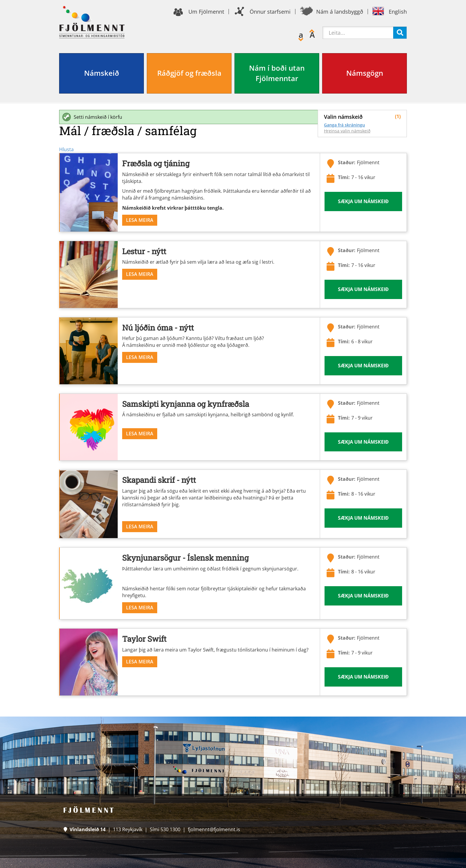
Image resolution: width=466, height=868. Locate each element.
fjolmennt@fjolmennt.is (214, 829)
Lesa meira (140, 220)
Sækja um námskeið (363, 201)
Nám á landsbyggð (340, 12)
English (398, 12)
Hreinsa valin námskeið (347, 131)
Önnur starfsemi (270, 12)
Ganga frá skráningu (344, 125)
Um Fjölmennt (206, 12)
